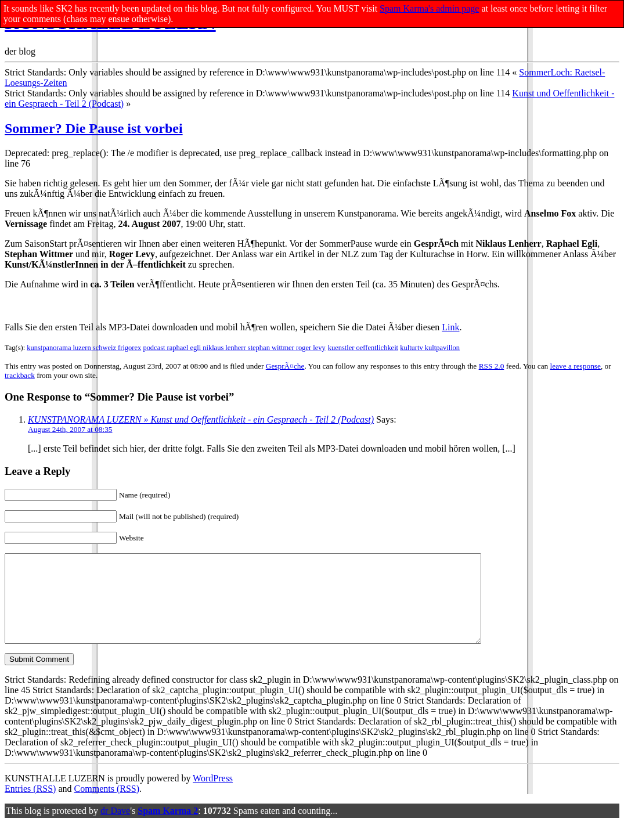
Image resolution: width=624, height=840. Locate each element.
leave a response (576, 366)
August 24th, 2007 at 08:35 (70, 429)
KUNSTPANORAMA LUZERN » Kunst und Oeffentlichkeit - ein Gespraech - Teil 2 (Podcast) (201, 419)
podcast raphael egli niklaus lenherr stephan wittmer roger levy (234, 348)
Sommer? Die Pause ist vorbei (94, 128)
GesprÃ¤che (285, 366)
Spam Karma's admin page (429, 8)
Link (450, 327)
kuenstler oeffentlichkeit (363, 348)
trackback (20, 375)
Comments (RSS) (107, 806)
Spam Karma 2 (168, 828)
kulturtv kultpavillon (430, 348)
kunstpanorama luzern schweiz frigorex (84, 348)
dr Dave (115, 828)
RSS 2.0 (492, 366)
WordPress (213, 796)
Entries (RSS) (30, 806)
